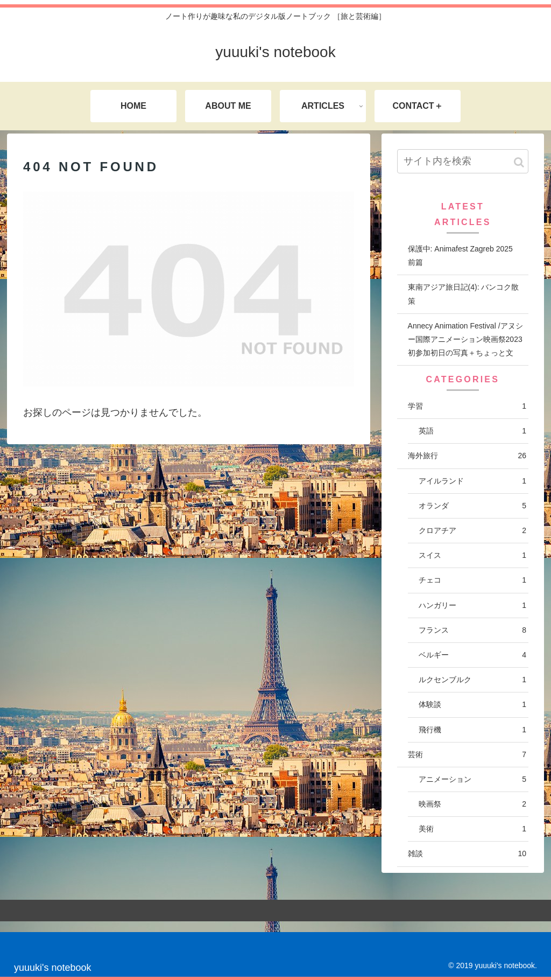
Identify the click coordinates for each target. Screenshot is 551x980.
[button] (519, 162)
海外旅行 (467, 456)
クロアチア (472, 531)
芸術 (467, 755)
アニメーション (472, 779)
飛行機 (472, 730)
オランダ (472, 506)
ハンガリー (472, 605)
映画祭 (472, 804)
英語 (472, 431)
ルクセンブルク (472, 680)
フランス (472, 630)
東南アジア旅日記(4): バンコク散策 (464, 294)
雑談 (467, 854)
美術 (472, 829)
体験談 (472, 705)
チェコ (472, 580)
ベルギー (472, 655)
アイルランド (472, 481)
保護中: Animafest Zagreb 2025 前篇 (464, 255)
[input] (463, 161)
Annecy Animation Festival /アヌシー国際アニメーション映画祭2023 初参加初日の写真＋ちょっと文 (465, 339)
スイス (472, 555)
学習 (467, 406)
